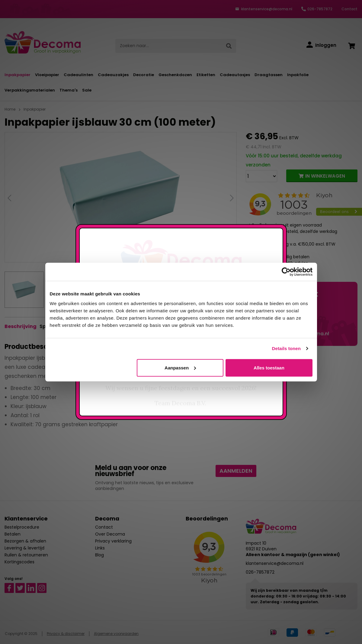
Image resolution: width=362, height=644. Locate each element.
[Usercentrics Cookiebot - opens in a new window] (286, 272)
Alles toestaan (269, 367)
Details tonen (286, 348)
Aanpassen (180, 367)
